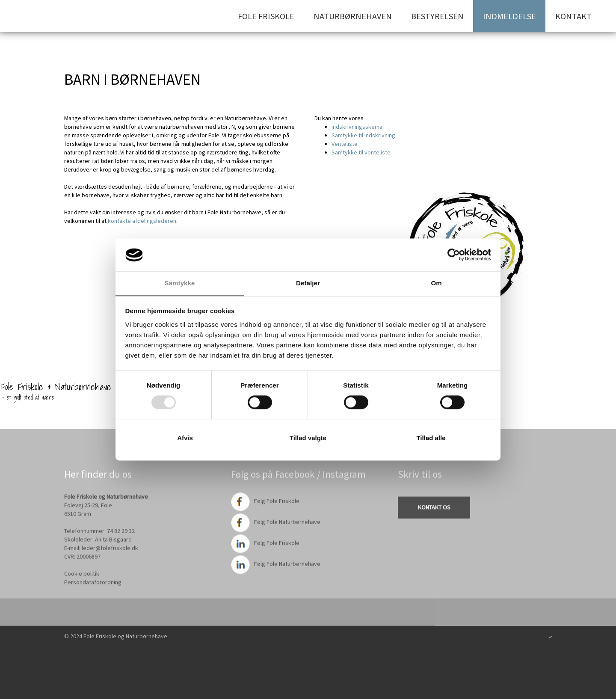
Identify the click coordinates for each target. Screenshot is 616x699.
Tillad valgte (308, 438)
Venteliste (345, 144)
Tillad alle (431, 438)
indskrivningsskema (357, 127)
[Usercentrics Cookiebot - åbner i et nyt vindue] (454, 255)
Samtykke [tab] (180, 283)
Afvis (185, 438)
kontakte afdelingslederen (141, 221)
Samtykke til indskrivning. (364, 135)
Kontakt (573, 16)
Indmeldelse (509, 16)
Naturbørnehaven (353, 16)
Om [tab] (436, 283)
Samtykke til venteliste (361, 152)
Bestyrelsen (437, 16)
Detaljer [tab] (308, 283)
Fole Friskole (266, 16)
